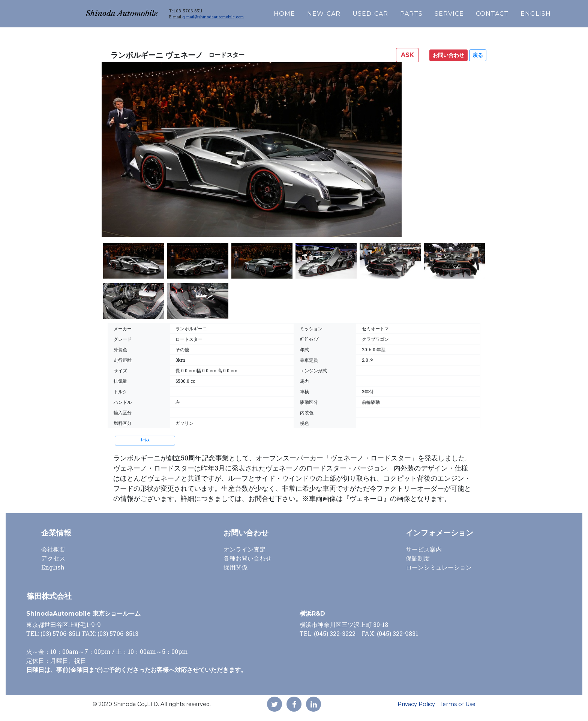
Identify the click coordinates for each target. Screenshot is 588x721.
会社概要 (53, 549)
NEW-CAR (344, 12)
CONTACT (513, 12)
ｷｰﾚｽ (145, 440)
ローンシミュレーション (439, 567)
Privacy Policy (416, 704)
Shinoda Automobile (132, 12)
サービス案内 (424, 549)
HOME (305, 12)
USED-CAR (391, 12)
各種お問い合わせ (247, 558)
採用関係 (235, 567)
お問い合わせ (448, 55)
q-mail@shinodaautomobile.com (234, 15)
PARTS (432, 12)
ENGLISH (556, 12)
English (53, 567)
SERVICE (470, 12)
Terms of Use (457, 704)
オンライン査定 (244, 549)
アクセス (53, 558)
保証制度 (418, 558)
